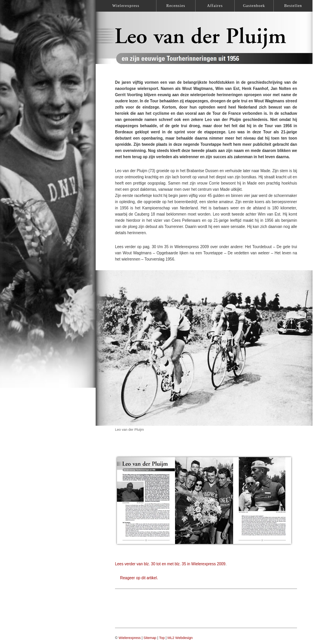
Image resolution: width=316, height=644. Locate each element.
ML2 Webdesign (180, 638)
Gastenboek (254, 6)
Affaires (215, 6)
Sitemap (150, 638)
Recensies (176, 6)
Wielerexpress (130, 638)
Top (162, 638)
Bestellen (293, 6)
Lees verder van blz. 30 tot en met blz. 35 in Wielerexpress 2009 (170, 564)
